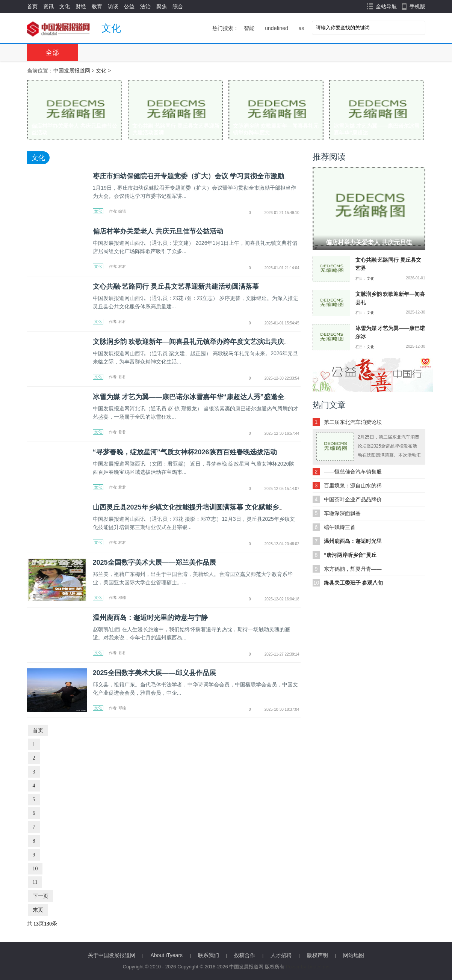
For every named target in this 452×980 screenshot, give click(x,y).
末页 (38, 910)
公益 (129, 6)
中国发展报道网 (72, 71)
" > (369, 209)
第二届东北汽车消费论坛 (353, 422)
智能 (249, 28)
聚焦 (162, 6)
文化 (65, 6)
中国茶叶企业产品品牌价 (353, 499)
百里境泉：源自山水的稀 (353, 485)
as (302, 28)
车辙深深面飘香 (342, 513)
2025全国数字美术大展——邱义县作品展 (154, 673)
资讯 (48, 6)
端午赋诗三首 (340, 527)
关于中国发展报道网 (112, 955)
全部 (52, 53)
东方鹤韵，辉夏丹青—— (353, 569)
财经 (81, 6)
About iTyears (166, 955)
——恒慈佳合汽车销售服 (353, 472)
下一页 (41, 896)
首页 (32, 6)
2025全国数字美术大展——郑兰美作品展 (154, 562)
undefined (277, 28)
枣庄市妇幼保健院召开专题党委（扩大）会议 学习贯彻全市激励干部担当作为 (209, 176)
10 (35, 869)
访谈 (113, 6)
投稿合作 (245, 955)
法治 (145, 6)
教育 (97, 6)
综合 (178, 6)
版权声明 (317, 955)
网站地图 (354, 955)
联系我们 (209, 955)
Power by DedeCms (308, 967)
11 (35, 882)
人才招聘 (281, 955)
